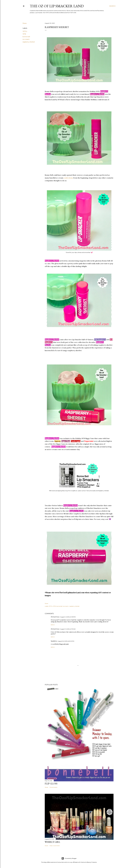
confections (68, 178)
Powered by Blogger (69, 858)
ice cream (26, 39)
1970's (25, 31)
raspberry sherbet (29, 42)
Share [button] (25, 23)
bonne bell (26, 37)
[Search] (112, 6)
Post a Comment (55, 846)
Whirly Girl (52, 842)
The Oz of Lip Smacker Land (57, 6)
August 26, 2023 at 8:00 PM (66, 641)
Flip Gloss (51, 784)
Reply (53, 625)
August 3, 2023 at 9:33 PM (68, 617)
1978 (24, 34)
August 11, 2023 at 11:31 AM (68, 629)
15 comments (53, 787)
